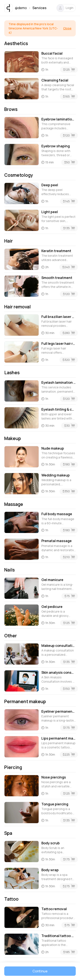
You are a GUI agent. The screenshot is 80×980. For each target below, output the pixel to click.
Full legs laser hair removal (59, 344)
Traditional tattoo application (59, 936)
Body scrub (51, 843)
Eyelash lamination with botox (59, 382)
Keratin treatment (56, 251)
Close (67, 28)
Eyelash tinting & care (59, 409)
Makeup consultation (59, 646)
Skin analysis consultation (59, 672)
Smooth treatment (57, 278)
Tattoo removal (54, 909)
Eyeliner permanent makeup (59, 711)
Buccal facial (52, 53)
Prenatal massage (57, 541)
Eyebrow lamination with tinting (59, 119)
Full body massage (57, 514)
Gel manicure (52, 580)
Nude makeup (53, 448)
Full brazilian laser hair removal (59, 317)
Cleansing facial (55, 80)
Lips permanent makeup (59, 738)
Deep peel (50, 185)
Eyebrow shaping (56, 146)
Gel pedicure (52, 607)
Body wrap (50, 870)
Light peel (50, 212)
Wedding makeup (56, 475)
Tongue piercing (55, 804)
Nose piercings (54, 777)
